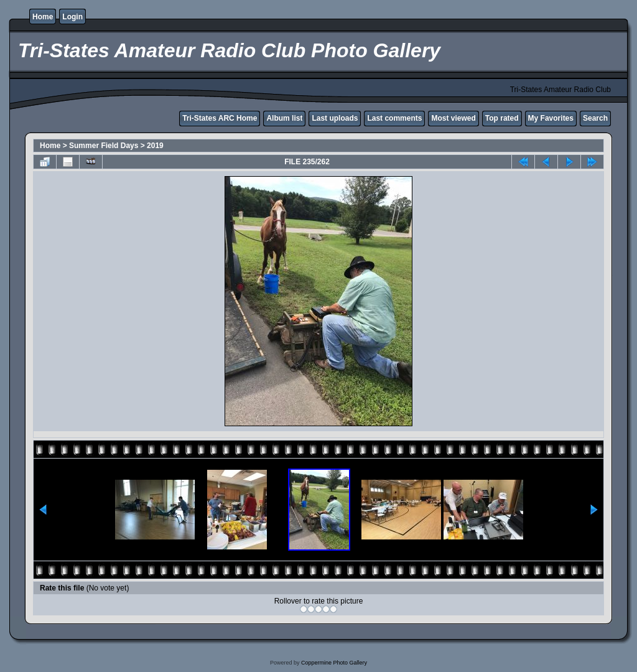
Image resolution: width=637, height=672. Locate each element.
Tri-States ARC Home (220, 118)
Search (595, 118)
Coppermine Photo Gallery (334, 663)
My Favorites (551, 118)
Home (43, 17)
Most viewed (453, 118)
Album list (284, 118)
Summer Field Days (104, 146)
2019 (155, 146)
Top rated (502, 118)
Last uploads (335, 118)
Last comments (394, 118)
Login (72, 17)
